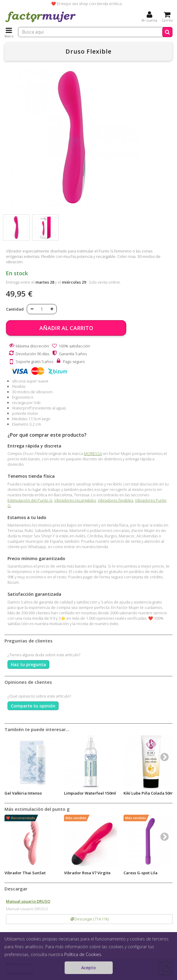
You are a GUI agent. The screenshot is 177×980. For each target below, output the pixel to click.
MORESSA (93, 453)
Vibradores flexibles (115, 500)
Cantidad (15, 309)
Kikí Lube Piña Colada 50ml (149, 793)
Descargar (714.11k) (89, 919)
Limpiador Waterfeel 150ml (90, 793)
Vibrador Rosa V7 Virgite (87, 873)
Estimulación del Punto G (30, 500)
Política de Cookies (83, 954)
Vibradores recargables (75, 500)
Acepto (88, 968)
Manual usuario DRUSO (28, 901)
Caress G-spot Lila (140, 873)
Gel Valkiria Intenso (23, 793)
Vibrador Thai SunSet (25, 873)
